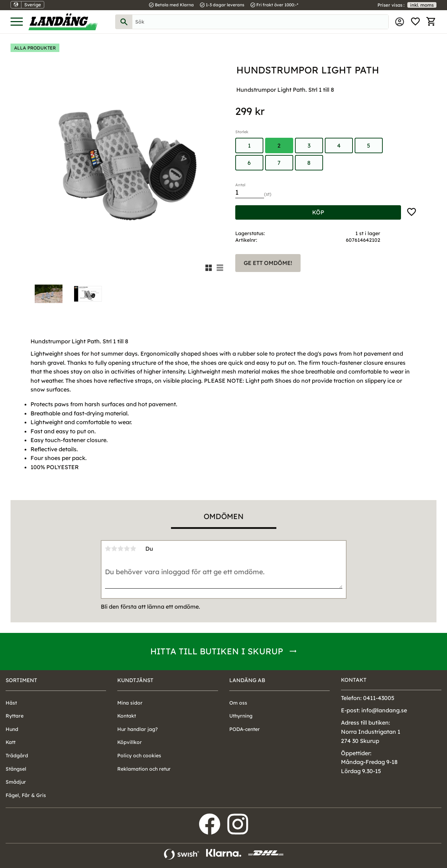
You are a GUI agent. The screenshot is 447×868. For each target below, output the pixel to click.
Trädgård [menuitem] (17, 756)
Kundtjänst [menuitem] (135, 680)
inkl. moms (422, 5)
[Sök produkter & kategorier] (260, 22)
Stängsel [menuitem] (16, 769)
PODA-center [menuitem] (245, 729)
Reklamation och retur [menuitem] (144, 769)
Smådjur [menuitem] (16, 782)
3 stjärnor (121, 549)
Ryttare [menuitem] (15, 716)
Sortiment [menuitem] (21, 680)
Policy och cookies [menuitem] (139, 756)
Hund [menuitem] (12, 729)
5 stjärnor (133, 549)
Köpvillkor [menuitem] (130, 742)
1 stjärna (108, 549)
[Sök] (124, 22)
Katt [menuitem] (11, 742)
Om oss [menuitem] (238, 703)
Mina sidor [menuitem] (400, 22)
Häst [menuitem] (11, 703)
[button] (17, 22)
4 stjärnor (127, 549)
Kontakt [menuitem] (127, 716)
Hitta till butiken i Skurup (217, 651)
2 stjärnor (114, 549)
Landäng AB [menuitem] (247, 680)
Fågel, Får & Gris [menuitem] (26, 795)
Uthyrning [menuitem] (241, 716)
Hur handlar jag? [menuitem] (137, 729)
